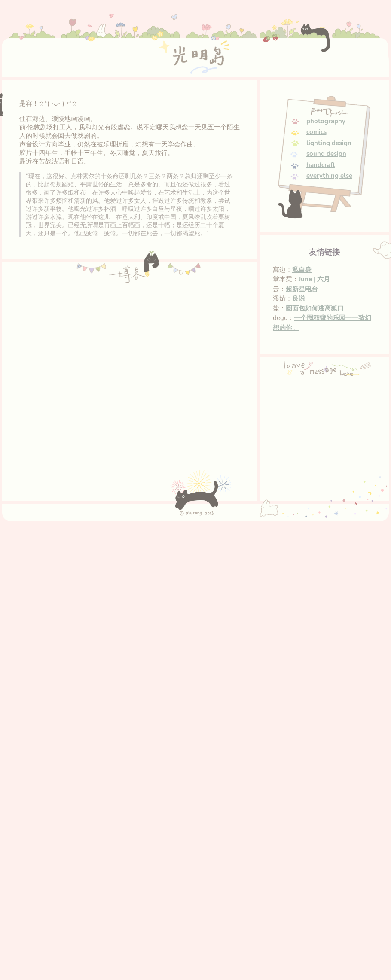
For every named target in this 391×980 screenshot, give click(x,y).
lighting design (329, 143)
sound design (326, 154)
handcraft (321, 165)
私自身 (302, 270)
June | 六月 (314, 279)
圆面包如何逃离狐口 (315, 308)
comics (316, 132)
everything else (329, 176)
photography (326, 121)
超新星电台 (302, 289)
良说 (299, 298)
